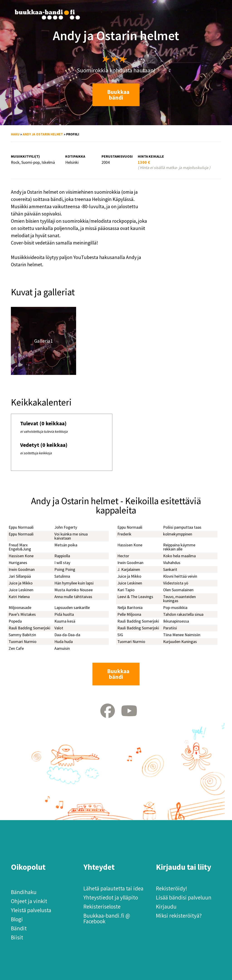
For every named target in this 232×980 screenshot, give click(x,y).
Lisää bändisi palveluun (184, 897)
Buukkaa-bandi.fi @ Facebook (107, 918)
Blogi (17, 919)
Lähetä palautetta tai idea (113, 888)
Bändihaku (24, 892)
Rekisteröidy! (172, 888)
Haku (15, 134)
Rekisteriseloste (102, 907)
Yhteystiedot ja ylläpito (111, 897)
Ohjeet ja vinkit (29, 901)
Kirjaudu (166, 907)
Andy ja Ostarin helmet (43, 134)
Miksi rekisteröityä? (179, 916)
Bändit (19, 928)
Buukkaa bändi (118, 95)
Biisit (17, 937)
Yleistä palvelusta (31, 910)
